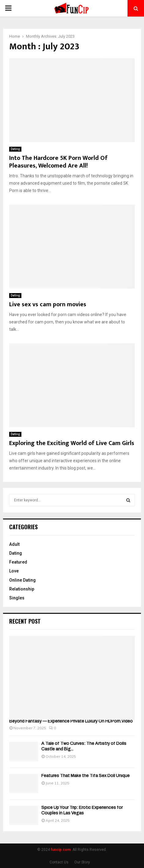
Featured (18, 562)
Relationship (22, 589)
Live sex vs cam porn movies (48, 304)
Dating (15, 149)
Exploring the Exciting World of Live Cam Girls (72, 443)
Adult (14, 544)
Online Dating (22, 580)
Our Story (82, 862)
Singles (17, 598)
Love (14, 571)
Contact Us (59, 862)
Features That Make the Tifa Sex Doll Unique (85, 776)
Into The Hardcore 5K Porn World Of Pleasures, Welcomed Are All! (58, 162)
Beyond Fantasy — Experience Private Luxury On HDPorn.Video (71, 721)
